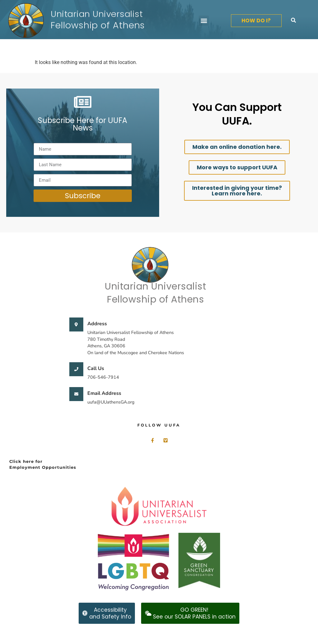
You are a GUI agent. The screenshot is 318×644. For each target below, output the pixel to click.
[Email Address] (76, 394)
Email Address (104, 393)
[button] (204, 21)
